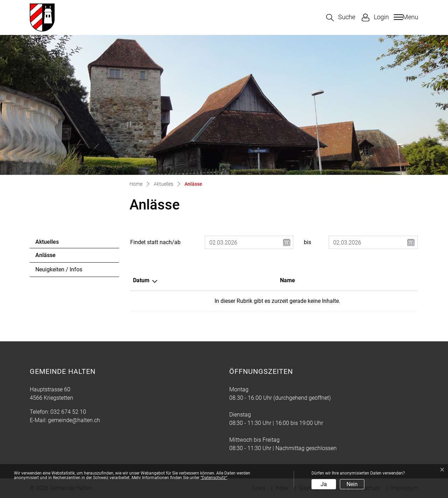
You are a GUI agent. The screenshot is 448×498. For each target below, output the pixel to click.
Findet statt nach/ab (155, 242)
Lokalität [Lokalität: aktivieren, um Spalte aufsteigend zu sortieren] (267, 280)
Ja (324, 484)
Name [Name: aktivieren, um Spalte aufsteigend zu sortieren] (203, 280)
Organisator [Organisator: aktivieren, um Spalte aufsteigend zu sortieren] (345, 280)
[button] (341, 18)
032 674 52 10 (68, 412)
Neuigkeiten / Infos (59, 269)
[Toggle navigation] (405, 17)
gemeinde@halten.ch (74, 420)
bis (307, 242)
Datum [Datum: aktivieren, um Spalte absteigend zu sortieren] (141, 280)
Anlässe (54, 257)
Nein (352, 484)
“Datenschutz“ (214, 478)
